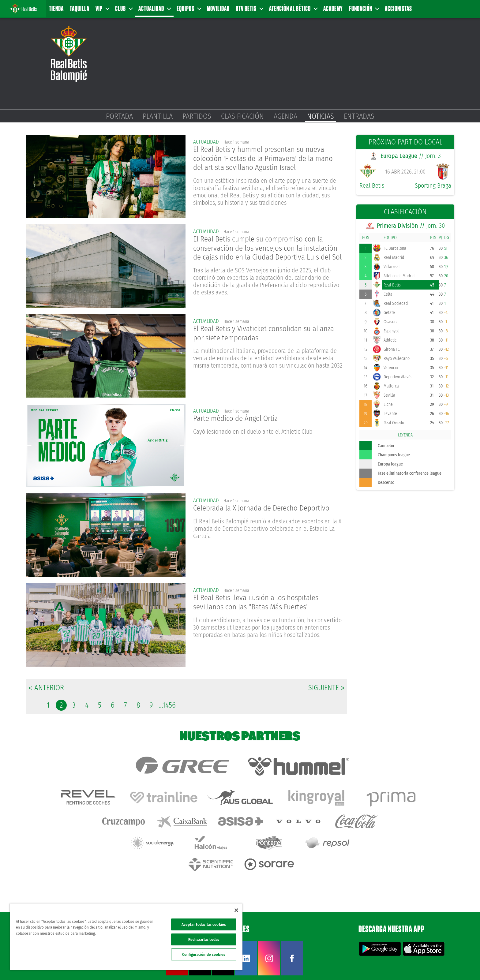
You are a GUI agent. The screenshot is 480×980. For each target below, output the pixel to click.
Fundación (364, 8)
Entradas (359, 116)
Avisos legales (360, 965)
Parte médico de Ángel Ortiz (238, 419)
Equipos (189, 8)
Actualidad (154, 8)
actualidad (207, 142)
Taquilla (80, 8)
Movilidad (218, 8)
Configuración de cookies (204, 954)
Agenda (285, 116)
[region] (126, 937)
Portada (119, 116)
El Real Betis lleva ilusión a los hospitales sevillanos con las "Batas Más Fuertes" (260, 603)
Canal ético (458, 965)
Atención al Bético (293, 8)
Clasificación (242, 116)
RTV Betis (249, 8)
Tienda (56, 8)
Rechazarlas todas (204, 939)
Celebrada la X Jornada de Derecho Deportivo (266, 509)
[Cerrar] (236, 910)
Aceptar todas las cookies (204, 924)
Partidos (197, 116)
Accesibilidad (436, 965)
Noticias (321, 116)
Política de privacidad (390, 965)
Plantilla (158, 116)
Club (124, 8)
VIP (102, 8)
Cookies (416, 965)
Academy (333, 8)
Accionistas (398, 8)
